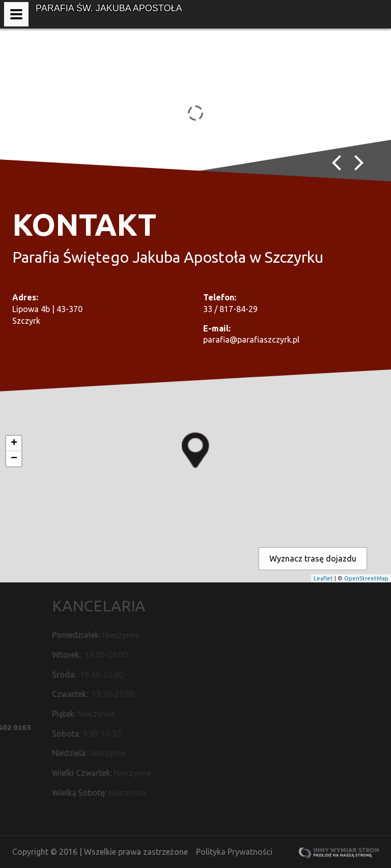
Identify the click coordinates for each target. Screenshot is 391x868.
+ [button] (14, 443)
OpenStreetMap (366, 578)
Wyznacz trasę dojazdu (313, 558)
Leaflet (323, 578)
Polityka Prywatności (234, 852)
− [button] (14, 459)
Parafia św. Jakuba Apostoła (109, 8)
